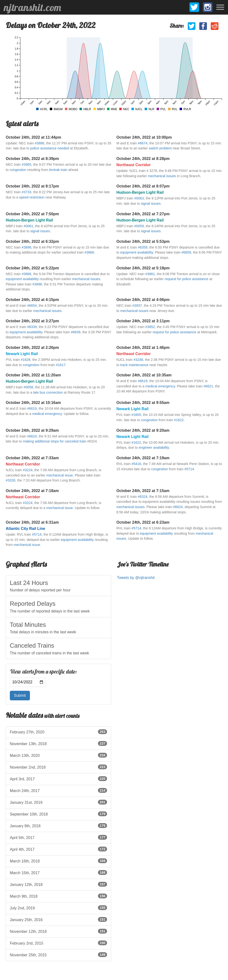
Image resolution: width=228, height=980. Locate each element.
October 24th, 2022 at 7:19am (143, 458)
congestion (18, 170)
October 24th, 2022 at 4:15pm (32, 300)
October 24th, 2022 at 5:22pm (32, 268)
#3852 (150, 327)
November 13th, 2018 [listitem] (58, 743)
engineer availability (154, 448)
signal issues (151, 204)
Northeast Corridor (134, 165)
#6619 (143, 381)
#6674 (143, 143)
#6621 (208, 386)
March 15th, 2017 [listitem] (58, 872)
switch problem (160, 148)
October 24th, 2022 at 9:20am (143, 430)
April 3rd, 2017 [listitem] (58, 779)
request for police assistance (187, 279)
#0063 (139, 198)
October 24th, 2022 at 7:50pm (32, 214)
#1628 (26, 360)
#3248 (138, 360)
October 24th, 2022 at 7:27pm (143, 214)
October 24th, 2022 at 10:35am (144, 375)
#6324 (143, 497)
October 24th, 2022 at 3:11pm (143, 321)
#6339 (32, 327)
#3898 (26, 247)
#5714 (189, 469)
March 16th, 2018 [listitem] (58, 861)
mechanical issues (162, 176)
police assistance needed (50, 148)
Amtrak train (58, 170)
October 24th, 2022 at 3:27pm (32, 321)
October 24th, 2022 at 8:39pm (32, 159)
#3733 (26, 192)
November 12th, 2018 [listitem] (58, 931)
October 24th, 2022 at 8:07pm (143, 186)
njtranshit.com (32, 7)
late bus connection (48, 392)
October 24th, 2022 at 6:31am (32, 522)
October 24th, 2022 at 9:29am (32, 430)
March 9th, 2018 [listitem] (58, 896)
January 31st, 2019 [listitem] (58, 802)
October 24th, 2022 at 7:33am (32, 458)
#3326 (11, 480)
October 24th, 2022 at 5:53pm (143, 241)
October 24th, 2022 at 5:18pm (143, 268)
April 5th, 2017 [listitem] (58, 837)
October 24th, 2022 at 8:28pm (143, 159)
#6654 (32, 306)
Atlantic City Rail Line (25, 529)
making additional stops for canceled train (54, 441)
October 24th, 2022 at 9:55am (143, 403)
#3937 (137, 306)
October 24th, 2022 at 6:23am (143, 522)
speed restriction (32, 197)
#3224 (28, 470)
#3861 (150, 274)
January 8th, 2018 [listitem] (58, 826)
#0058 (28, 387)
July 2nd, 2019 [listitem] (58, 908)
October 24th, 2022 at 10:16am (33, 403)
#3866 (89, 252)
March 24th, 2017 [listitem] (58, 790)
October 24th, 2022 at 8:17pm (32, 186)
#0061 (28, 226)
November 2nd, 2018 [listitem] (58, 767)
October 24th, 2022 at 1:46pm (143, 348)
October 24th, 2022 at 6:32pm (32, 241)
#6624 (32, 436)
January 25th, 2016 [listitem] (58, 919)
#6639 (76, 332)
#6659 (186, 252)
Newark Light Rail (22, 354)
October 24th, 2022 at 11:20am (33, 375)
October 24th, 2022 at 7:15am (143, 491)
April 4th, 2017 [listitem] (58, 849)
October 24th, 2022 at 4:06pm (143, 300)
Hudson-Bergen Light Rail (140, 192)
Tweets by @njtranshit (136, 578)
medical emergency (160, 386)
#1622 (179, 420)
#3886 (40, 143)
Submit (20, 695)
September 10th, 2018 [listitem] (58, 814)
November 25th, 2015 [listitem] (58, 955)
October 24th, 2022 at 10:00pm (144, 137)
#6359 (143, 247)
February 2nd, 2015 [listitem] (58, 943)
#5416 (136, 464)
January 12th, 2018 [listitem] (58, 884)
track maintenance (134, 365)
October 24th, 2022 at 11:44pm (33, 137)
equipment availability (137, 252)
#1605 (136, 415)
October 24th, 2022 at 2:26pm (32, 348)
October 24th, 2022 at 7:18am (32, 491)
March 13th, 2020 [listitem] (58, 755)
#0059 (139, 226)
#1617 (61, 365)
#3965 (26, 164)
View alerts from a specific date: (43, 672)
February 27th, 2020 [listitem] (58, 732)
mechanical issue (60, 475)
